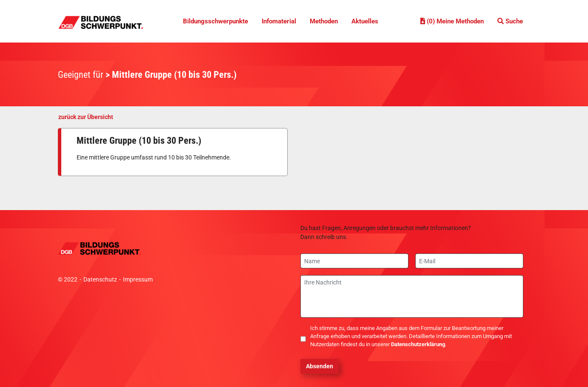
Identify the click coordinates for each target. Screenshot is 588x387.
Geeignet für (81, 75)
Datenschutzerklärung (418, 344)
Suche (510, 21)
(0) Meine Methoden (452, 21)
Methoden (324, 21)
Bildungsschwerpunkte (216, 21)
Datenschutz (100, 279)
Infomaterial (279, 21)
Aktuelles (365, 21)
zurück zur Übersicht (86, 117)
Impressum (138, 279)
